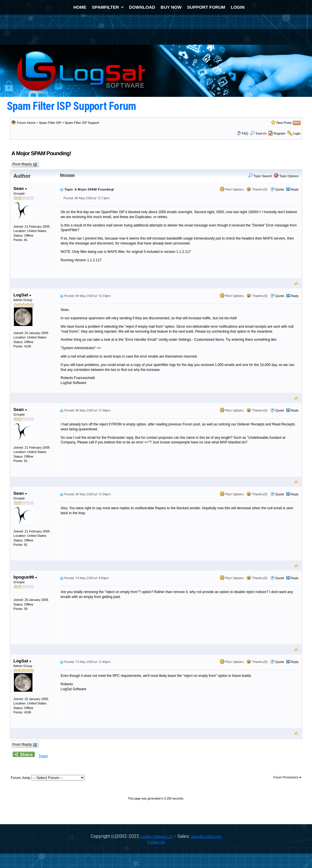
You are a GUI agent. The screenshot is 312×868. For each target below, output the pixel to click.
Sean (20, 188)
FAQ (245, 133)
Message (67, 175)
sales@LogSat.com (206, 837)
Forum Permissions (287, 777)
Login (297, 133)
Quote (280, 189)
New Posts (284, 123)
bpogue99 (25, 577)
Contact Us (156, 842)
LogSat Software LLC (157, 837)
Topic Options (286, 176)
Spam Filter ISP (50, 123)
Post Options (232, 190)
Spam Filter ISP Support (82, 123)
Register (280, 133)
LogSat (22, 295)
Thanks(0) (257, 190)
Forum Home (26, 123)
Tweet (43, 756)
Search (258, 134)
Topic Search (260, 176)
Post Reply (24, 164)
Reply (295, 189)
